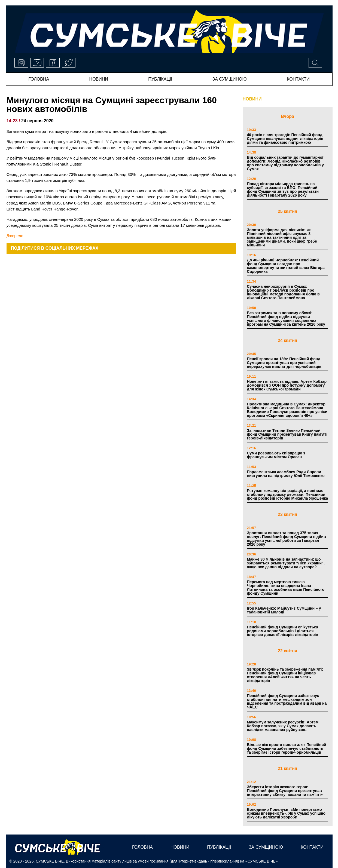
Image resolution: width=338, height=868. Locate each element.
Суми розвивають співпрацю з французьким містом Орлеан (276, 455)
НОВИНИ (252, 99)
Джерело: (16, 236)
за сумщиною (230, 79)
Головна (39, 79)
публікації (160, 79)
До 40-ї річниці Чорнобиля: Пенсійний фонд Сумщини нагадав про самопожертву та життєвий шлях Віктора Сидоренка (286, 266)
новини (99, 79)
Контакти (298, 79)
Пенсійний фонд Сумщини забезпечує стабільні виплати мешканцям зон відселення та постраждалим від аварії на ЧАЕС (287, 701)
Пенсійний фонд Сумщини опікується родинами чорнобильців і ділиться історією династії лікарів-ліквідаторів (283, 631)
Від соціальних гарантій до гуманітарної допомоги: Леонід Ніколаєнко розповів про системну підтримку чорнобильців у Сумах (286, 163)
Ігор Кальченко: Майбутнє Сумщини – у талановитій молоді (284, 610)
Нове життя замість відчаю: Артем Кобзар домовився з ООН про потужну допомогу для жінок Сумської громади (287, 385)
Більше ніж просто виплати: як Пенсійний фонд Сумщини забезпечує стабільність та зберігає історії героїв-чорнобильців (287, 748)
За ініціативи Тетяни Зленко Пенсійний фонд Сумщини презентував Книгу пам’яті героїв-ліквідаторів (287, 434)
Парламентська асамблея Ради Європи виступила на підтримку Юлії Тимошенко (286, 474)
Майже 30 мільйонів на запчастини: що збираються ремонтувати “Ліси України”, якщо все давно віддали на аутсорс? (286, 563)
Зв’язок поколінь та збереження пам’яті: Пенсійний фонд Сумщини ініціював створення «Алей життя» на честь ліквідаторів (285, 675)
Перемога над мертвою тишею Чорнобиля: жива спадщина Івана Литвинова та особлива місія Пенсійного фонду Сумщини (286, 588)
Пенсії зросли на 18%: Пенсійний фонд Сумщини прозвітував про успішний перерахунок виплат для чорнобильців (284, 363)
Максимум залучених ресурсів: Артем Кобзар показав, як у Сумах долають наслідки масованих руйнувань (283, 726)
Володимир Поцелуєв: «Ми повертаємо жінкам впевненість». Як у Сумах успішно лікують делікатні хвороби (286, 813)
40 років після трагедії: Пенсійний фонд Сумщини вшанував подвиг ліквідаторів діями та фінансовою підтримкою (285, 139)
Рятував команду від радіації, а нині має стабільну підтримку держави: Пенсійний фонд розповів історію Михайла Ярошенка (288, 494)
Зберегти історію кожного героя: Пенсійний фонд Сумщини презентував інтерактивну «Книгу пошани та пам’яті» (285, 791)
